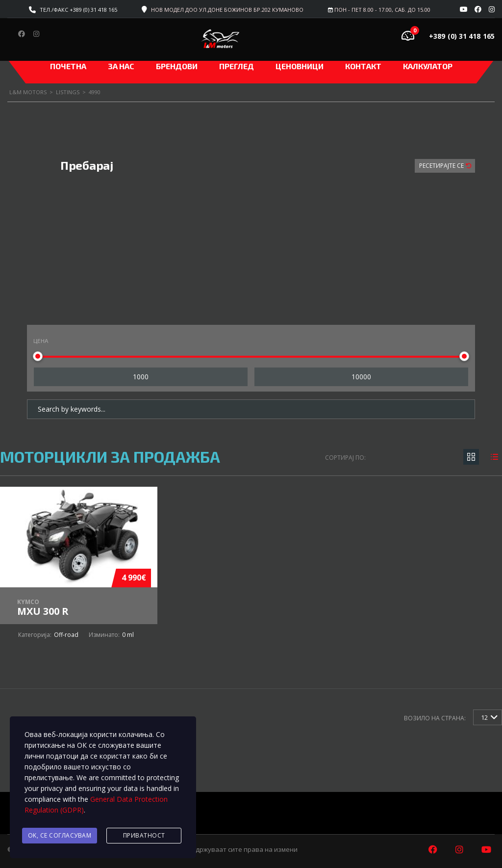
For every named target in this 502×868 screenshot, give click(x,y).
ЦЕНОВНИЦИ (300, 66)
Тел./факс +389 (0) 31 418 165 (78, 10)
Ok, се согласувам (60, 835)
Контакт (363, 66)
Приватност (144, 835)
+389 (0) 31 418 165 (462, 36)
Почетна (68, 66)
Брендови (177, 66)
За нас (121, 66)
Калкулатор (428, 66)
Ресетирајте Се (442, 166)
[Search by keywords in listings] (251, 409)
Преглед (237, 66)
